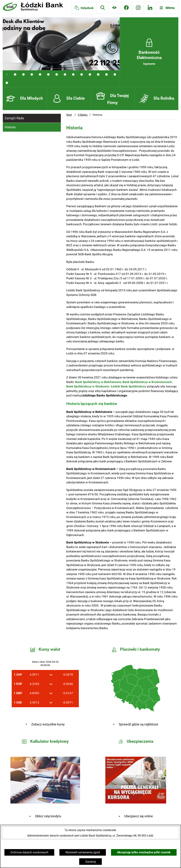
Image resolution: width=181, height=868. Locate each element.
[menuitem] (32, 118)
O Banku (83, 115)
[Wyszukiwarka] (103, 8)
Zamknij (90, 862)
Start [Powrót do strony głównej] (69, 115)
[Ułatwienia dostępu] (114, 8)
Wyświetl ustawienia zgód (83, 852)
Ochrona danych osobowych (29, 852)
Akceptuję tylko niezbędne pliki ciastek (144, 852)
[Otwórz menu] (167, 8)
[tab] (7, 74)
